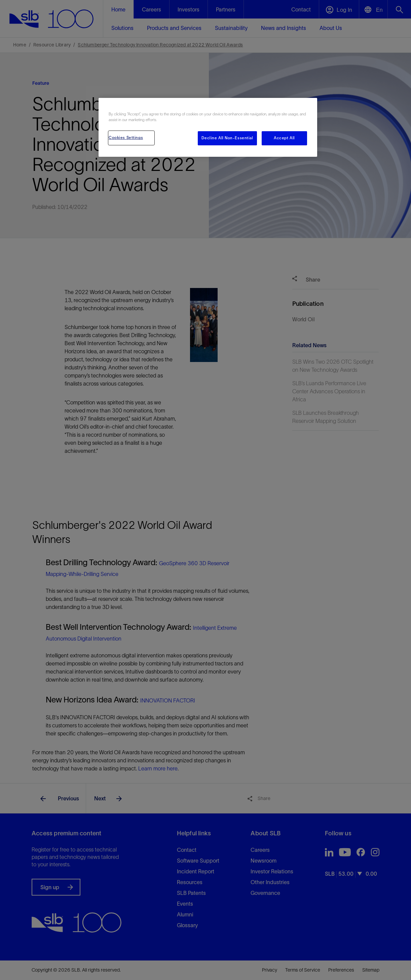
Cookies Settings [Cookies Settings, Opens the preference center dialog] (126, 138)
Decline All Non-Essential (227, 138)
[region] (208, 127)
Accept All (284, 138)
